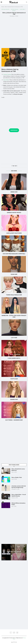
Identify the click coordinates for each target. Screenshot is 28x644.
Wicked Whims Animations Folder (18, 504)
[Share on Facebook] (12, 166)
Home (3, 7)
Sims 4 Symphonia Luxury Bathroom (18, 470)
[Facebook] (11, 633)
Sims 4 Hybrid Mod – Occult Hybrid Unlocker (19, 495)
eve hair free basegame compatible (14, 254)
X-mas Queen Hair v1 (14, 358)
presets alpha (22, 9)
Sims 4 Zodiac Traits (17, 477)
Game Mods (6, 80)
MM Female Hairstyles (5, 9)
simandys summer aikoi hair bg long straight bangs (19, 487)
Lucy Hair (14, 338)
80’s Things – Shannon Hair (14, 420)
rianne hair (14, 399)
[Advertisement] (14, 32)
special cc (14, 11)
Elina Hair (14, 274)
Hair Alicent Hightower (14, 233)
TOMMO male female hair (14, 295)
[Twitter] (14, 633)
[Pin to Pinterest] (15, 166)
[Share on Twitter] (14, 166)
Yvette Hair (14, 379)
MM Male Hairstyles (15, 9)
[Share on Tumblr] (17, 166)
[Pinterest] (17, 633)
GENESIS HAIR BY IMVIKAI (14, 213)
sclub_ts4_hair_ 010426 (14, 551)
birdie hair (14, 192)
